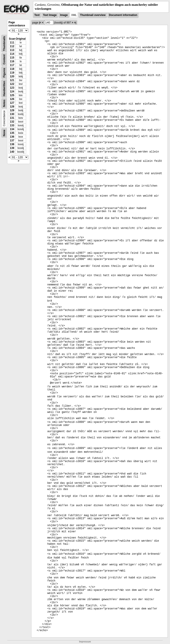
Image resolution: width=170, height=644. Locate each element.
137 (12, 141)
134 (12, 129)
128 (12, 107)
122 (12, 84)
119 (12, 73)
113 (12, 50)
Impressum (85, 642)
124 (12, 92)
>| (75, 23)
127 (12, 103)
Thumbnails (4, 44)
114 (12, 54)
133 (12, 125)
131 (12, 118)
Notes (4, 103)
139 (12, 148)
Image (64, 15)
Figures (4, 73)
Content (4, 60)
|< (40, 23)
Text (37, 15)
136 (12, 137)
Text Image (50, 15)
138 (12, 144)
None (4, 133)
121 (12, 80)
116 (12, 61)
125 (12, 95)
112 (12, 46)
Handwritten (4, 89)
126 (12, 99)
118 (12, 69)
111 (12, 43)
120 (12, 76)
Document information (123, 15)
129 (12, 110)
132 (12, 122)
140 (12, 152)
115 (12, 58)
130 (12, 114)
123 (12, 88)
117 (12, 65)
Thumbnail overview (93, 15)
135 (12, 133)
